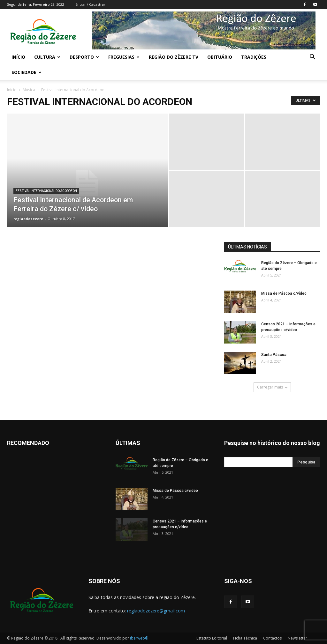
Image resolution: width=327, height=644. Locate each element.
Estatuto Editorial (212, 638)
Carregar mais (272, 387)
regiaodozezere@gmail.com (156, 611)
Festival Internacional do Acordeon (46, 191)
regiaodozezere (28, 219)
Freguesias (124, 57)
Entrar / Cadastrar (90, 4)
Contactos (272, 638)
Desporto (84, 57)
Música (29, 90)
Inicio (12, 90)
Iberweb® (139, 638)
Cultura (47, 57)
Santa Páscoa (274, 355)
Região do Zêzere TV (174, 57)
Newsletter (297, 638)
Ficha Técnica (245, 638)
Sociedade (27, 72)
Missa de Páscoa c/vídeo (284, 293)
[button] (312, 58)
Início (18, 57)
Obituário (220, 57)
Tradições (254, 57)
